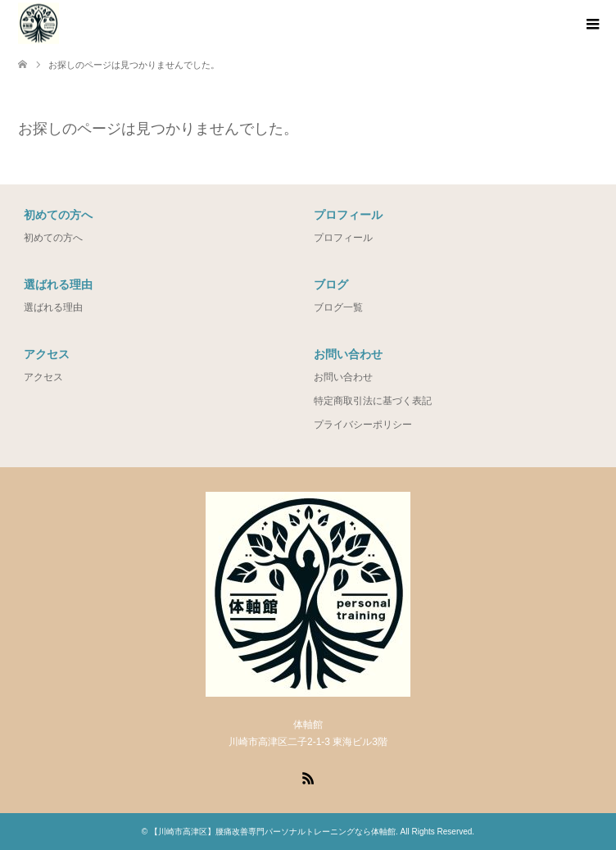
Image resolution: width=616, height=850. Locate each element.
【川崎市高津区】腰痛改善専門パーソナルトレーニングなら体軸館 (273, 832)
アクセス (43, 377)
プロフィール (343, 238)
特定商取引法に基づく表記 (373, 401)
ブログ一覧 (338, 307)
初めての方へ (53, 238)
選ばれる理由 (53, 307)
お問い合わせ (343, 377)
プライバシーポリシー (363, 425)
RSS (308, 777)
